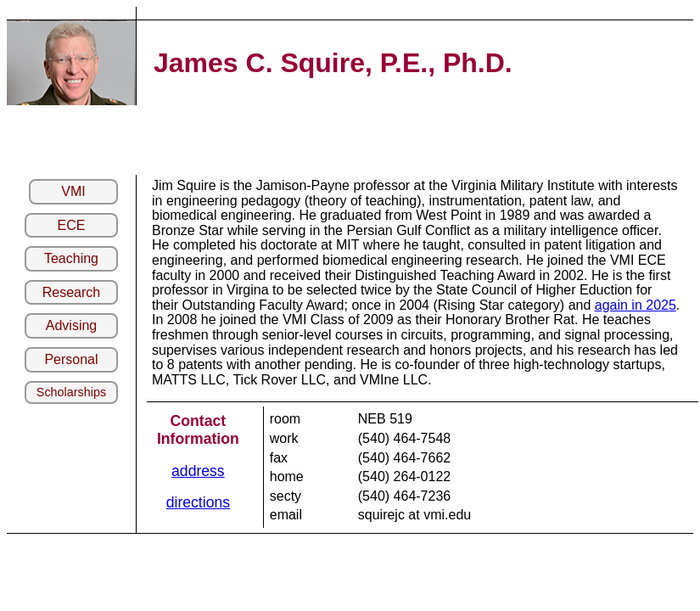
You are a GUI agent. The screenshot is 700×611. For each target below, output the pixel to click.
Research (71, 292)
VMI (73, 191)
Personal (71, 359)
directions (198, 502)
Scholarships (71, 392)
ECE (72, 225)
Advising (71, 325)
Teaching (71, 258)
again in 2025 (636, 305)
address (198, 471)
